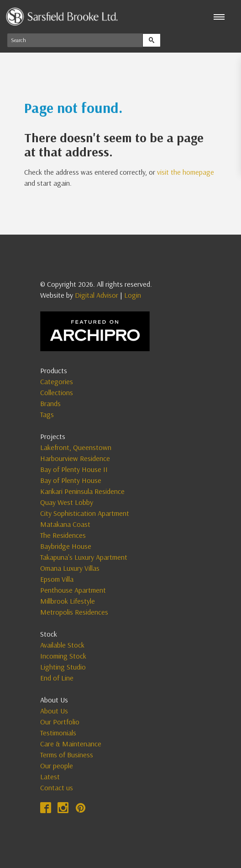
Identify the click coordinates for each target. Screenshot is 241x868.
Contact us (57, 788)
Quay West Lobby (67, 502)
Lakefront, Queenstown (76, 447)
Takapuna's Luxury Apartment (84, 557)
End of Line (57, 678)
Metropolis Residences (74, 612)
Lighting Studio (63, 667)
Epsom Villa (57, 579)
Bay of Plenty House (71, 480)
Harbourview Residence (75, 458)
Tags (47, 414)
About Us (54, 711)
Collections (57, 392)
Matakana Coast (65, 524)
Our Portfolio (60, 722)
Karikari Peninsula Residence (82, 491)
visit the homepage (186, 172)
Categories (57, 381)
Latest (50, 777)
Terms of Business (67, 755)
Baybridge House (66, 546)
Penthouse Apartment (73, 590)
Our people (57, 766)
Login (133, 295)
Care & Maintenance (71, 744)
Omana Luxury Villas (70, 568)
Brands (50, 403)
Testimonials (58, 733)
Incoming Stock (63, 656)
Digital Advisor (97, 295)
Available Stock (62, 645)
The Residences (63, 535)
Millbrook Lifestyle (68, 601)
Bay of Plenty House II (74, 469)
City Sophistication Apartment (85, 513)
